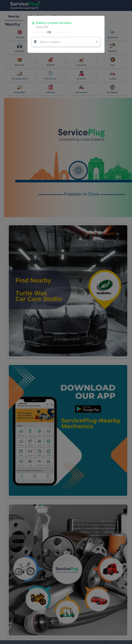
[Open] (97, 42)
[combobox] (66, 42)
